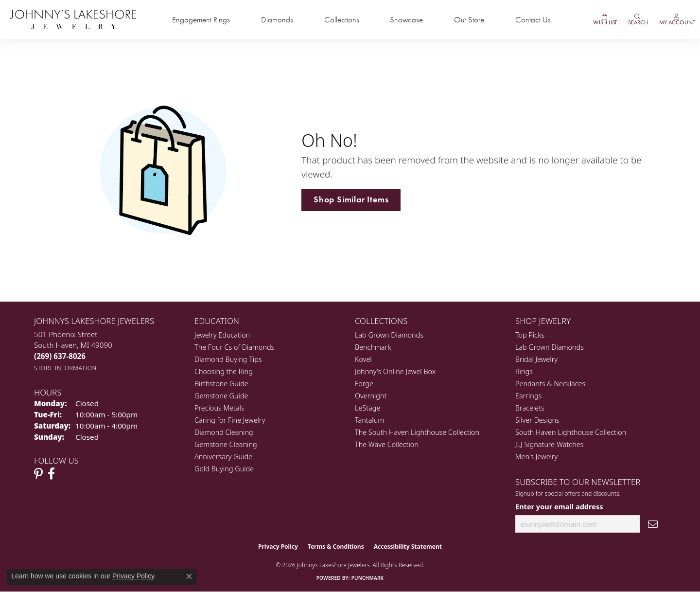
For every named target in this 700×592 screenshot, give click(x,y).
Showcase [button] (406, 20)
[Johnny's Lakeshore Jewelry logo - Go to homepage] (73, 19)
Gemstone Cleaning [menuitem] (226, 444)
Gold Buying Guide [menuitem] (224, 469)
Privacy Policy (278, 547)
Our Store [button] (469, 20)
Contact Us (533, 20)
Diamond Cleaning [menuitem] (224, 432)
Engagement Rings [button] (201, 20)
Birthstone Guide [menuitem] (221, 384)
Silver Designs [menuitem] (537, 420)
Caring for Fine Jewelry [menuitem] (230, 420)
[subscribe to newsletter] (653, 524)
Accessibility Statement (408, 547)
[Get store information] (65, 368)
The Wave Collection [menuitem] (387, 444)
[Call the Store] (60, 356)
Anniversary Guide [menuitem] (223, 457)
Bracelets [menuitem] (530, 408)
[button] (637, 19)
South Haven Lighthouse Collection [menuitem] (571, 432)
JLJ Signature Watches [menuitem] (549, 444)
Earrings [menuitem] (528, 396)
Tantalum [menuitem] (369, 420)
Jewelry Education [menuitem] (222, 335)
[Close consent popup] (189, 576)
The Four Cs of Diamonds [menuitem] (234, 347)
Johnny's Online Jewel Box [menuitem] (395, 371)
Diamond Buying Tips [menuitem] (228, 359)
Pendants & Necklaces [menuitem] (550, 384)
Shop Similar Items (351, 199)
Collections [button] (342, 20)
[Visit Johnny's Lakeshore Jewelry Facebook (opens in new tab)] (51, 474)
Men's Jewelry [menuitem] (536, 457)
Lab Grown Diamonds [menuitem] (389, 335)
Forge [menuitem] (364, 384)
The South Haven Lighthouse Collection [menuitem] (417, 432)
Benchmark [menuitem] (373, 347)
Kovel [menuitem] (363, 359)
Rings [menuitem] (524, 371)
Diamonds (277, 20)
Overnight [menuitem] (371, 396)
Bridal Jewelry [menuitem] (536, 359)
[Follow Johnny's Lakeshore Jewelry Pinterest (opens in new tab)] (38, 474)
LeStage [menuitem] (367, 408)
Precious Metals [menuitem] (219, 408)
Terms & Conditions (336, 547)
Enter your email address (559, 506)
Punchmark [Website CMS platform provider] (368, 578)
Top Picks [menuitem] (530, 335)
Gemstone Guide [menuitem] (221, 396)
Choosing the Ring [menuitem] (224, 371)
